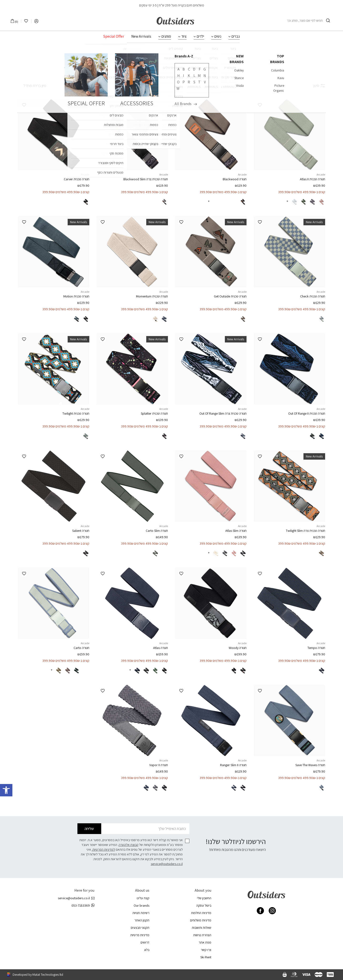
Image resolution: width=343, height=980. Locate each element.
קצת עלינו (143, 898)
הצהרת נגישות (202, 935)
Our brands (141, 905)
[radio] (322, 202)
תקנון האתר (142, 920)
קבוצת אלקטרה (129, 845)
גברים (236, 36)
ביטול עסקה (204, 905)
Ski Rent (206, 957)
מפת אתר (205, 942)
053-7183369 (83, 906)
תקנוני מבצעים (140, 928)
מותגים (166, 36)
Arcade (321, 174)
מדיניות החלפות (201, 913)
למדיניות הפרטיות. (103, 849)
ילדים (200, 36)
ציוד (184, 36)
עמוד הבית (188, 54)
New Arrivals (141, 36)
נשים (218, 36)
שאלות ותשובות (202, 928)
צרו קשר (206, 950)
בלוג (147, 950)
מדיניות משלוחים (201, 920)
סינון (319, 86)
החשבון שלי (204, 898)
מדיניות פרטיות (140, 935)
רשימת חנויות (141, 913)
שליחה (89, 829)
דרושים (145, 942)
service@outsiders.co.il (167, 864)
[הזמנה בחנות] (32, 86)
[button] (260, 105)
